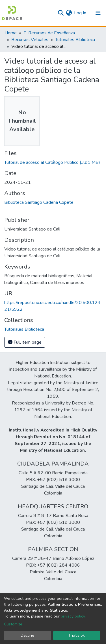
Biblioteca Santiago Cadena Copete (39, 202)
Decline (27, 635)
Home (11, 33)
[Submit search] (61, 13)
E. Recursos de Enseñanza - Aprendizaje (52, 33)
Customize (13, 624)
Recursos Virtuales (30, 40)
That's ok (76, 635)
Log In (80, 13)
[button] (69, 13)
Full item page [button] (25, 342)
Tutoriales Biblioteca (75, 40)
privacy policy (73, 616)
